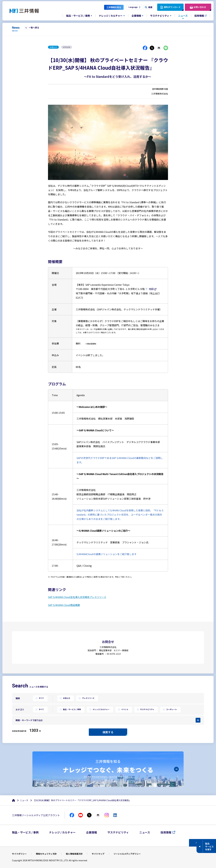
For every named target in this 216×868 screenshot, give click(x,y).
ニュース (183, 16)
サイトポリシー (19, 854)
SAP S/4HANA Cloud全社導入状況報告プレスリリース (77, 597)
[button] (108, 720)
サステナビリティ (147, 709)
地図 (151, 289)
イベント (125, 709)
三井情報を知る (114, 7)
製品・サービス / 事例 (72, 709)
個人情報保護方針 (74, 854)
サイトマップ (98, 854)
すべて (41, 698)
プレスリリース (88, 698)
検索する (108, 732)
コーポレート (171, 709)
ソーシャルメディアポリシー (127, 854)
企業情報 (91, 832)
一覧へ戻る (34, 28)
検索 (150, 7)
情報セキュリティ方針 (46, 854)
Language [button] (133, 7)
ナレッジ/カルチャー (101, 709)
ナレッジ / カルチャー (62, 832)
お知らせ (66, 698)
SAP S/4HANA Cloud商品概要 (64, 605)
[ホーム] (14, 800)
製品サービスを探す (209, 846)
